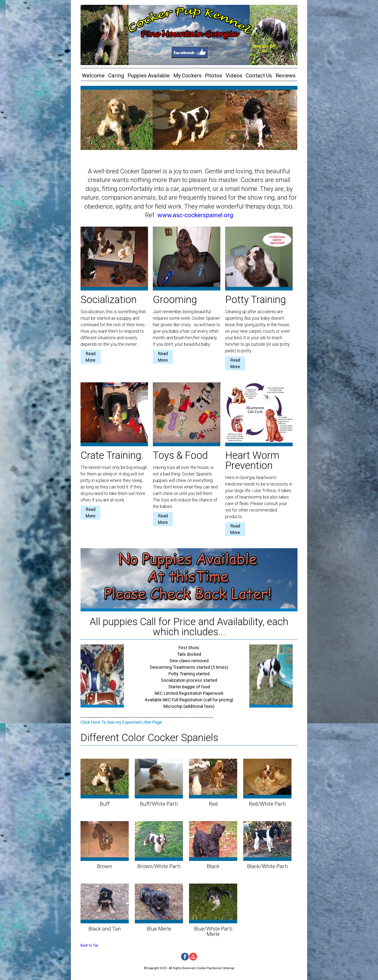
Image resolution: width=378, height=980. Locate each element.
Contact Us (259, 76)
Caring (116, 76)
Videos (234, 76)
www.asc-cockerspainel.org (195, 215)
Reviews (286, 76)
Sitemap (229, 968)
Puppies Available (149, 76)
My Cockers (187, 76)
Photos (213, 76)
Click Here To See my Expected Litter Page (121, 722)
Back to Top (89, 945)
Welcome (93, 76)
